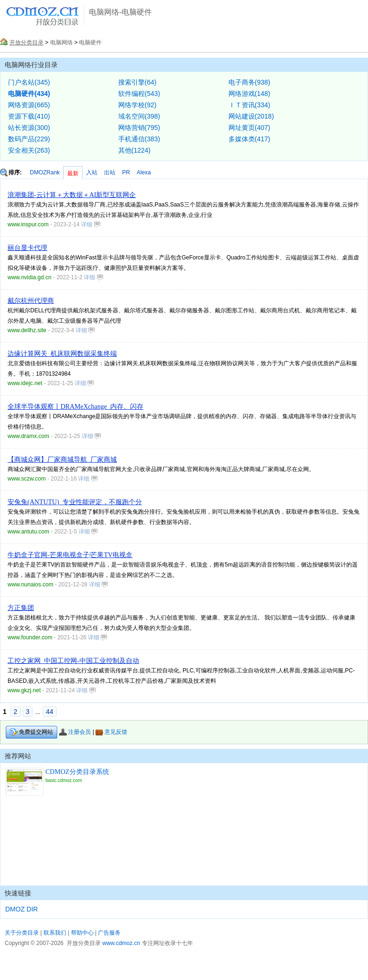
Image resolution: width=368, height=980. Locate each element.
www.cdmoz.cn (121, 943)
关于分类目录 (22, 933)
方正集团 (21, 608)
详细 (90, 224)
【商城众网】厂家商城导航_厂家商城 (62, 460)
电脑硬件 (90, 43)
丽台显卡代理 (27, 248)
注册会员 (75, 732)
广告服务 (109, 933)
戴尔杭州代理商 (31, 301)
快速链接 (18, 893)
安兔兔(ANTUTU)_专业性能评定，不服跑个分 (75, 502)
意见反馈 (111, 732)
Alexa (144, 172)
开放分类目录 (26, 43)
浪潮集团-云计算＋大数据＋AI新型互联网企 (72, 195)
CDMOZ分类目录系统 (77, 772)
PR (126, 172)
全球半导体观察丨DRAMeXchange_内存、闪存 (75, 407)
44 (50, 712)
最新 (73, 173)
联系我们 (55, 933)
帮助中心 (82, 933)
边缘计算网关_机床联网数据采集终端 (62, 354)
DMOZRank (45, 172)
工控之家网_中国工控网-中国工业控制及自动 (73, 661)
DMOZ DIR (22, 909)
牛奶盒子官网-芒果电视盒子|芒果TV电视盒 (70, 555)
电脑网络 (61, 43)
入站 (92, 172)
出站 (110, 172)
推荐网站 (18, 756)
